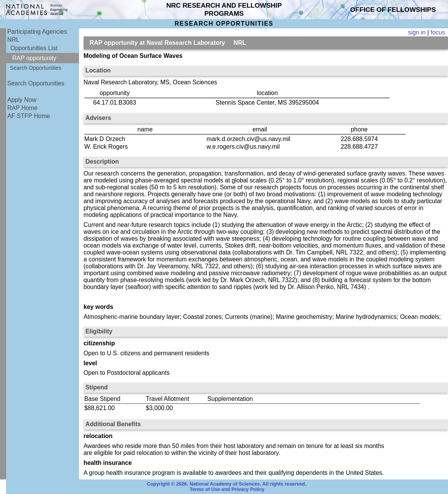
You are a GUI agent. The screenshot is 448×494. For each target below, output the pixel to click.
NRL (13, 40)
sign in (417, 32)
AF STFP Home (29, 116)
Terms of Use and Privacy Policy (227, 489)
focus (438, 32)
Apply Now (22, 100)
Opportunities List (34, 48)
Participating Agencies (37, 32)
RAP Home (22, 108)
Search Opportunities (36, 68)
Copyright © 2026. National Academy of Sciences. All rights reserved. (227, 484)
